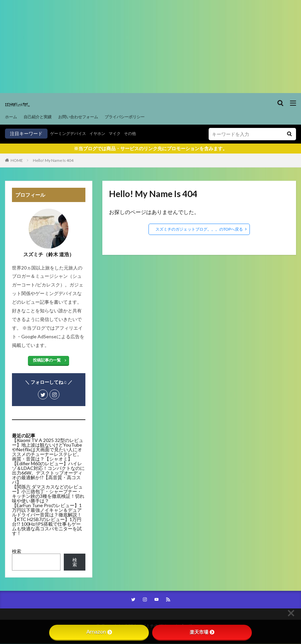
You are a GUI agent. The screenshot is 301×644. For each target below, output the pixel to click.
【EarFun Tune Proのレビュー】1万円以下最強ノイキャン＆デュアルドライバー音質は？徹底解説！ (47, 510)
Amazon (99, 632)
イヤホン (105, 133)
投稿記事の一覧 (47, 360)
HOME (17, 160)
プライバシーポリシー (141, 117)
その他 (142, 133)
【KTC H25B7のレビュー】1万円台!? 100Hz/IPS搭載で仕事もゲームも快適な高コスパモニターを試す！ (47, 526)
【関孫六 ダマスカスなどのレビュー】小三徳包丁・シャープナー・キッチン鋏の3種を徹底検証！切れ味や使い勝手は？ (48, 494)
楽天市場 (202, 632)
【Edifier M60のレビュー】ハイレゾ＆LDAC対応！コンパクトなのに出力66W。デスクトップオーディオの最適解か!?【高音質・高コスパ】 (48, 473)
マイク (124, 133)
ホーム (12, 117)
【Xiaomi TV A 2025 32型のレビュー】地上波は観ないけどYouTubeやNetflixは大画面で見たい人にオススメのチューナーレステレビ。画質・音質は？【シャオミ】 (48, 449)
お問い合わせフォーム (88, 117)
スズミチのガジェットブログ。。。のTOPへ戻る (199, 229)
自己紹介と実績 (42, 117)
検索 (17, 551)
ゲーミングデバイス (71, 133)
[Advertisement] (150, 47)
